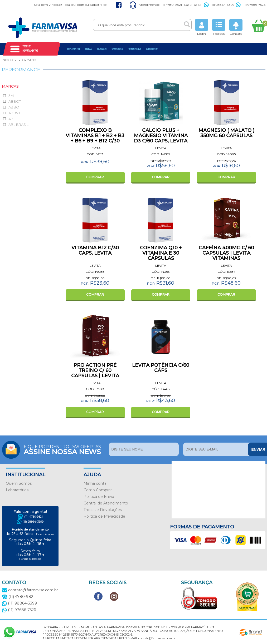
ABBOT (15, 101)
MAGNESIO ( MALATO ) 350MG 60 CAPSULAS (226, 133)
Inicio (6, 60)
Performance (134, 49)
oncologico (117, 49)
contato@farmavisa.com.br (30, 590)
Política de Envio (99, 497)
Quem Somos (19, 483)
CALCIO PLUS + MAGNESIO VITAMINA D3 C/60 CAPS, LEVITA (161, 136)
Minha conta (95, 483)
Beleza (88, 49)
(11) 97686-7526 (251, 5)
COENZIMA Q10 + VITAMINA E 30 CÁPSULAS (161, 253)
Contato (236, 27)
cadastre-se (98, 5)
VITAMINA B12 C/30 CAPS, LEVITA (95, 250)
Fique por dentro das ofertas (65, 449)
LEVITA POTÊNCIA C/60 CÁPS (161, 368)
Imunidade (102, 49)
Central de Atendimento (106, 503)
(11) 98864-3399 (219, 5)
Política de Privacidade (104, 516)
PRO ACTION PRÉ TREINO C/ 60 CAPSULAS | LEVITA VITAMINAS (95, 373)
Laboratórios (17, 490)
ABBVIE (15, 113)
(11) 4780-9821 (33, 517)
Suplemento (152, 49)
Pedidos (219, 27)
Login (202, 27)
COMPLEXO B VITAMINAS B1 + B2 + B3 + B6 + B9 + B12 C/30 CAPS (95, 138)
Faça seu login (73, 5)
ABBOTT (16, 107)
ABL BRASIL (18, 125)
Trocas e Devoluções (103, 510)
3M (11, 96)
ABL (12, 119)
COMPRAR (95, 177)
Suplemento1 (74, 49)
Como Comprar (98, 490)
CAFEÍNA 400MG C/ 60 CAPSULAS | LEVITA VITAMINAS (226, 253)
